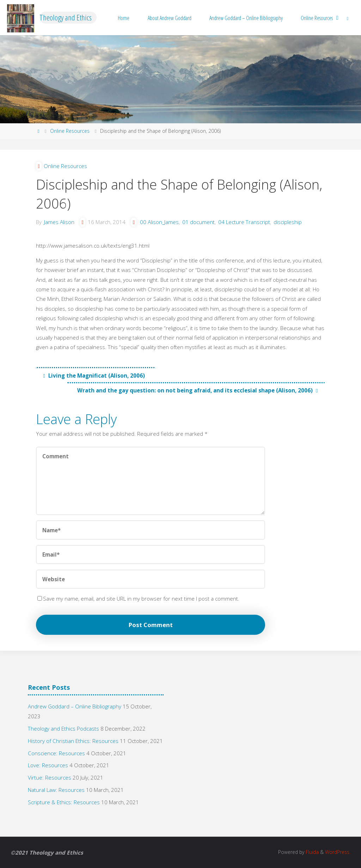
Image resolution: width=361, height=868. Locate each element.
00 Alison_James (159, 222)
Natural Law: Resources (56, 790)
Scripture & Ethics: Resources (64, 802)
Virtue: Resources (50, 777)
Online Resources (70, 131)
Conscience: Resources (56, 753)
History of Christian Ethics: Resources (73, 741)
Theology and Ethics (66, 17)
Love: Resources (48, 765)
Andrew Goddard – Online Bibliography (75, 706)
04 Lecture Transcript (244, 222)
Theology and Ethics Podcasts (63, 728)
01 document (198, 222)
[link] (348, 18)
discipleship (288, 222)
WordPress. (338, 852)
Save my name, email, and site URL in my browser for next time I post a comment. (138, 599)
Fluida (311, 852)
